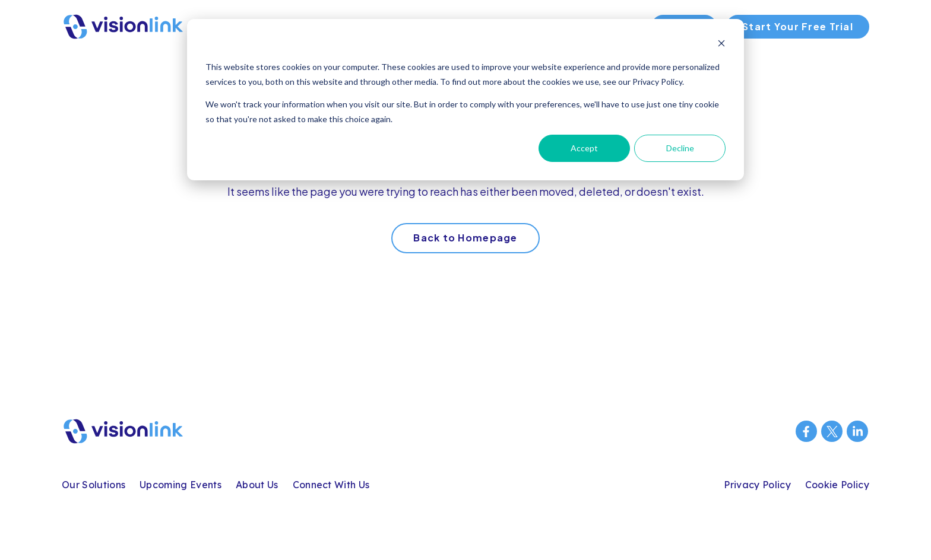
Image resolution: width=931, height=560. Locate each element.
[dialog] (465, 100)
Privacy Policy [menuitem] (757, 485)
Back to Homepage (465, 238)
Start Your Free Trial (798, 26)
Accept (584, 148)
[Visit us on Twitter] (832, 431)
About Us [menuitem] (257, 485)
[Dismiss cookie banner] (721, 45)
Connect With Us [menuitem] (331, 485)
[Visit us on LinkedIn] (857, 431)
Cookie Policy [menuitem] (837, 485)
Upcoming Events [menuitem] (180, 485)
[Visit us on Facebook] (806, 431)
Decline (680, 148)
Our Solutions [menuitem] (94, 485)
